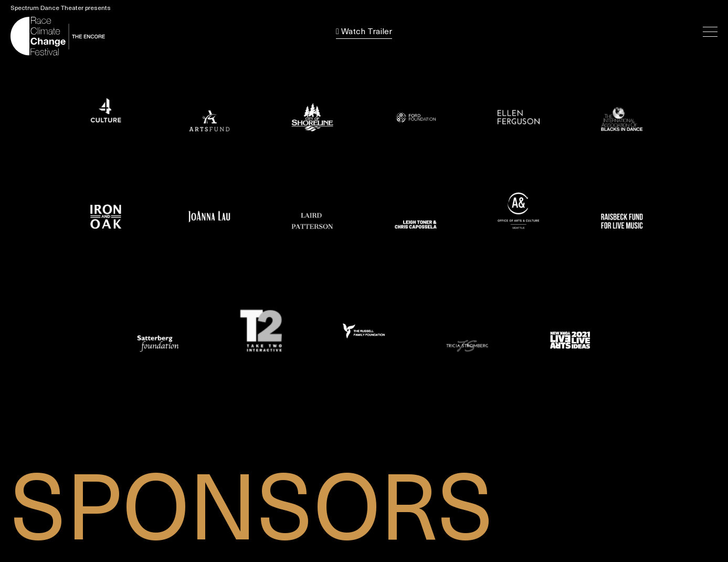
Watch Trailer (364, 32)
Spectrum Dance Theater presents (61, 8)
